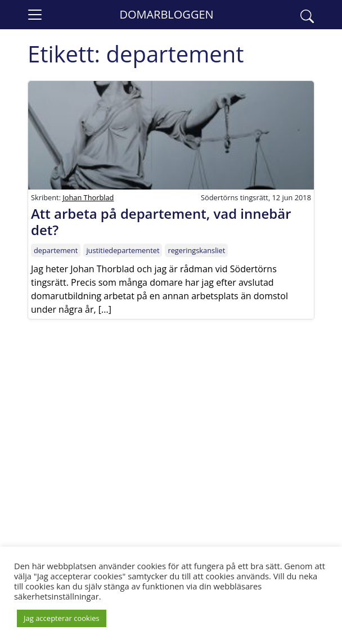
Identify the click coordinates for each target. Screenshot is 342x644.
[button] (307, 15)
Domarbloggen (166, 14)
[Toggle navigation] (35, 15)
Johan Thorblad (88, 197)
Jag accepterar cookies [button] (62, 618)
